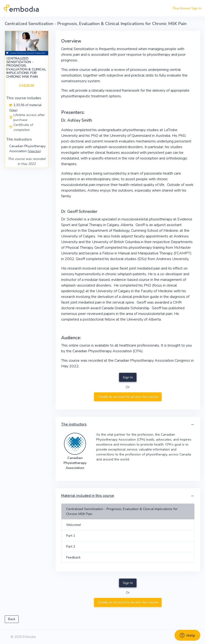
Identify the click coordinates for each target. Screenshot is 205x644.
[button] (192, 425)
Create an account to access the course (128, 397)
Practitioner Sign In (187, 8)
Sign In (128, 377)
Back (12, 619)
